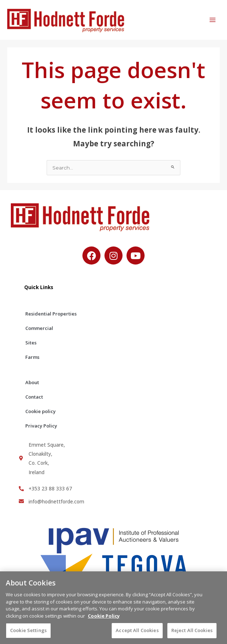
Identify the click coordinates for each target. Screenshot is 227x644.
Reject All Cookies (192, 633)
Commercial (39, 328)
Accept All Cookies (137, 633)
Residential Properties (51, 314)
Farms (32, 357)
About (32, 382)
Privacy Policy (41, 426)
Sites (31, 343)
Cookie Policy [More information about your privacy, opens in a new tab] (104, 619)
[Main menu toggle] (213, 20)
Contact (34, 397)
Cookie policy (40, 411)
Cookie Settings (28, 633)
